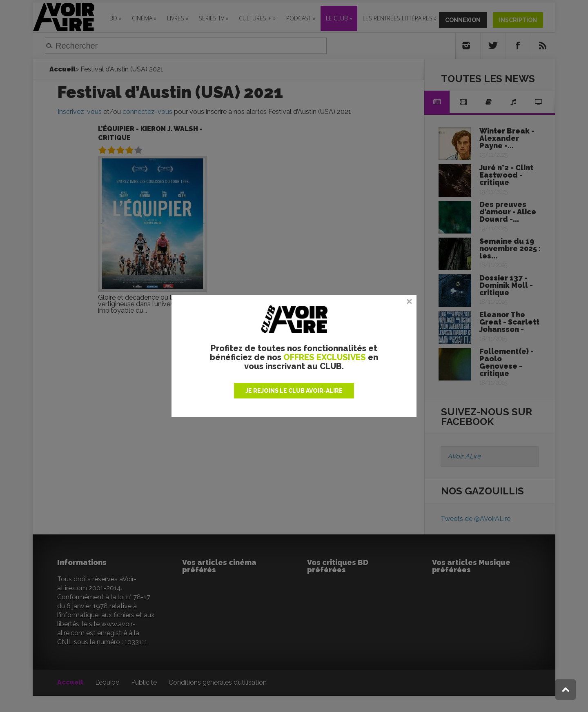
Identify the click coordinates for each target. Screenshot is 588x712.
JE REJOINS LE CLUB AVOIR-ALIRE (294, 391)
